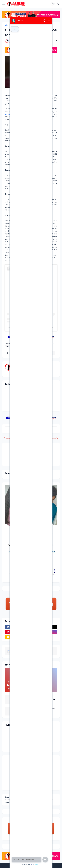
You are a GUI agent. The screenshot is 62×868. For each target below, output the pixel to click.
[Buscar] (58, 4)
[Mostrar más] (53, 353)
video (7, 347)
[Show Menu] (4, 4)
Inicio (7, 25)
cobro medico (17, 25)
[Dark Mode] (53, 4)
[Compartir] (55, 41)
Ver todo (52, 384)
